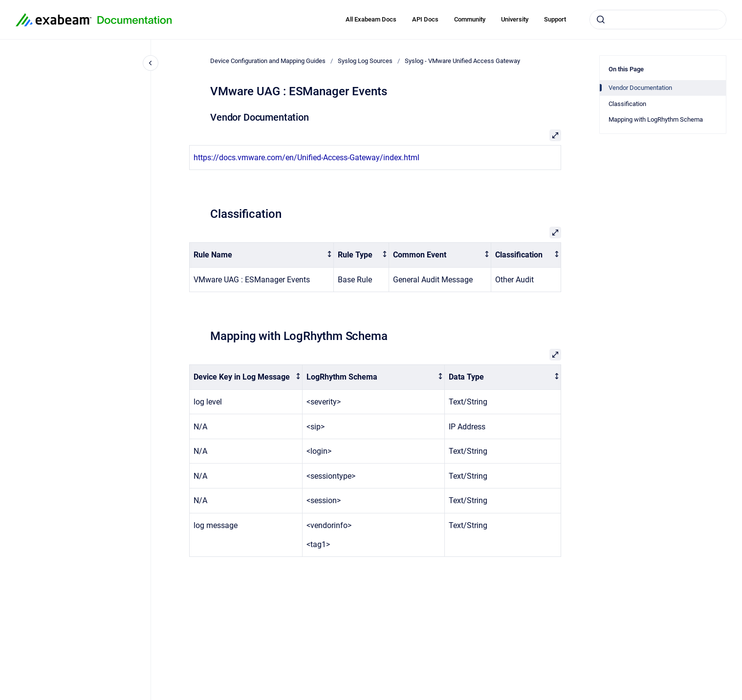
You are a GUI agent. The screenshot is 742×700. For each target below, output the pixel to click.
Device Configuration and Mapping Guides (268, 61)
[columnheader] (262, 255)
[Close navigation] (151, 63)
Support (555, 19)
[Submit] (601, 20)
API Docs (425, 19)
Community (470, 19)
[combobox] (658, 20)
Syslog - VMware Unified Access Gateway (462, 61)
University (515, 19)
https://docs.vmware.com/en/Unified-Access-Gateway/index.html (306, 158)
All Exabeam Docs (371, 19)
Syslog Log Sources (365, 61)
